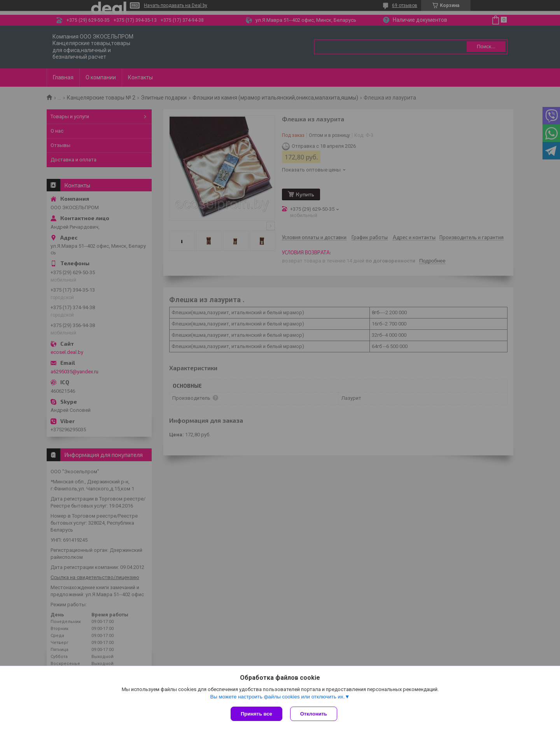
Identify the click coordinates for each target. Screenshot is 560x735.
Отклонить (314, 714)
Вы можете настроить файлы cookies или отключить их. (277, 697)
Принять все (256, 714)
